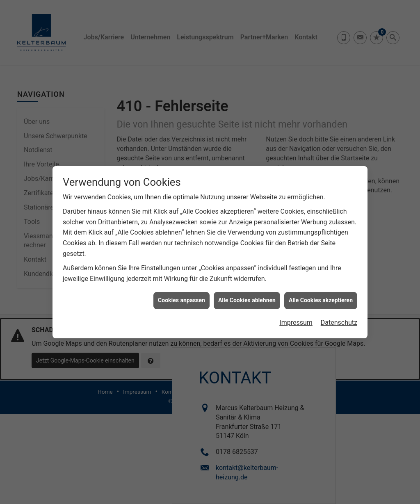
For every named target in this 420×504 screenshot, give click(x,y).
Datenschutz (339, 320)
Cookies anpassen (181, 298)
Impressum (296, 320)
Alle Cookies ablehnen (247, 298)
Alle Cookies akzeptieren (321, 298)
